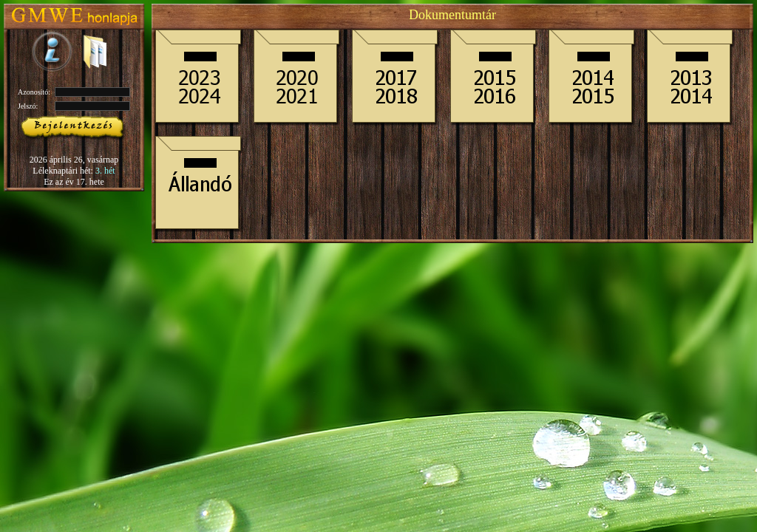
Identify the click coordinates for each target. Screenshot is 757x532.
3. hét (105, 171)
